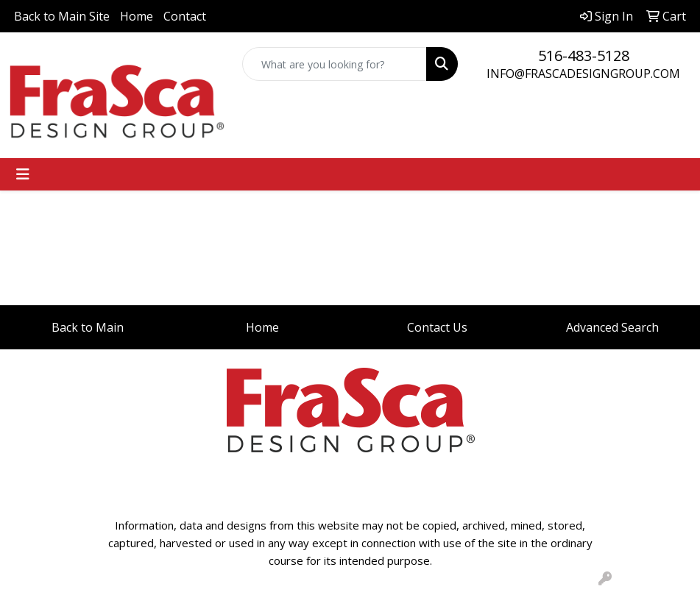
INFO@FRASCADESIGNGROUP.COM (583, 74)
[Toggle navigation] (23, 174)
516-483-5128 (584, 56)
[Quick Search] (335, 64)
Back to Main (88, 327)
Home (137, 16)
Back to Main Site (62, 16)
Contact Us (437, 327)
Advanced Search (612, 327)
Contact (185, 16)
